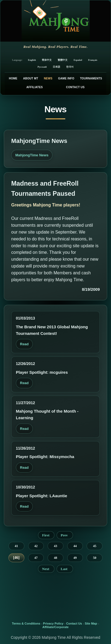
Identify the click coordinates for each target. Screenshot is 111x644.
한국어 (70, 67)
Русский (42, 67)
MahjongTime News (32, 155)
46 (16, 558)
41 (16, 546)
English (32, 60)
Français (93, 60)
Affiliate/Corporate (55, 627)
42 (36, 546)
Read (24, 344)
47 (36, 558)
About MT (30, 78)
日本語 (56, 67)
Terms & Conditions (26, 623)
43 (55, 546)
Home (13, 78)
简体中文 (47, 60)
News (48, 78)
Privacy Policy (53, 623)
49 (75, 558)
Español (78, 60)
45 (95, 546)
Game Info (66, 78)
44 (75, 546)
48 (55, 558)
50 (95, 558)
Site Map (91, 623)
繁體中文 (63, 60)
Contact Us (75, 87)
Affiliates (35, 87)
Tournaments (91, 78)
